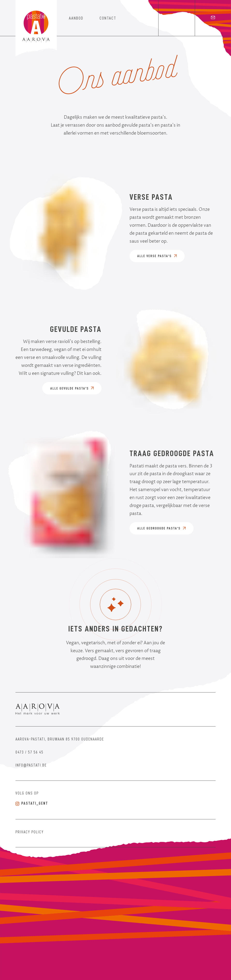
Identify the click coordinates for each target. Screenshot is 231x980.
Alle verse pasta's (157, 256)
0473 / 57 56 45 (29, 752)
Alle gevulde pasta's (72, 388)
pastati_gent (32, 804)
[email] (213, 18)
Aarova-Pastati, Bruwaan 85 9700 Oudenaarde (60, 739)
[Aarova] (41, 709)
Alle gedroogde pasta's (161, 528)
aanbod (76, 18)
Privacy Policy (30, 832)
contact (108, 18)
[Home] (36, 28)
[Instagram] (176, 18)
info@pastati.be (31, 765)
